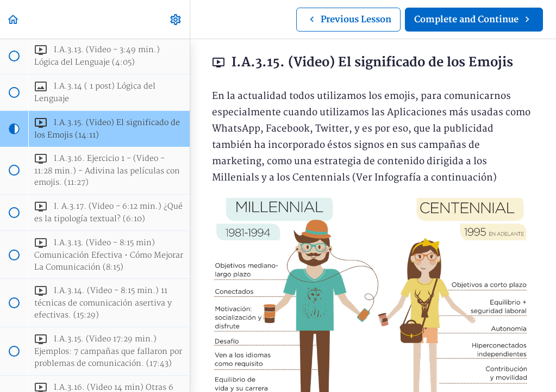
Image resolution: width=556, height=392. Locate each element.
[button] (14, 19)
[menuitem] (176, 19)
